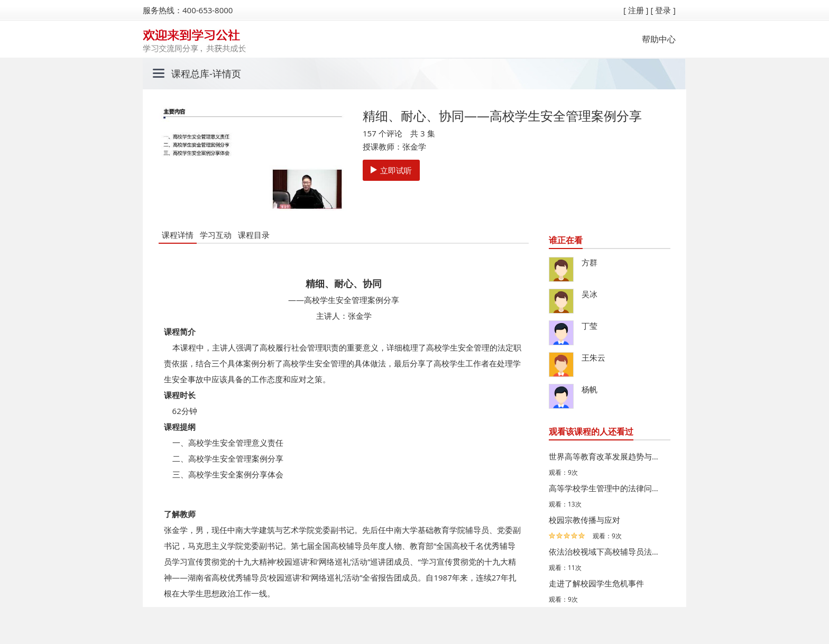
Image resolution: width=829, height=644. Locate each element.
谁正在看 (566, 240)
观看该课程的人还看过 (591, 431)
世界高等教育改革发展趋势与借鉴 (607, 456)
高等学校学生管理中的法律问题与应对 (607, 488)
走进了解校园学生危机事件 (596, 583)
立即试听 (391, 170)
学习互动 (216, 235)
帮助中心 (659, 39)
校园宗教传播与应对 (584, 520)
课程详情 (178, 235)
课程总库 (190, 73)
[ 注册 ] (636, 10)
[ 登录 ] (663, 10)
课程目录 (254, 235)
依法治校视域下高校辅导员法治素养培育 (607, 551)
